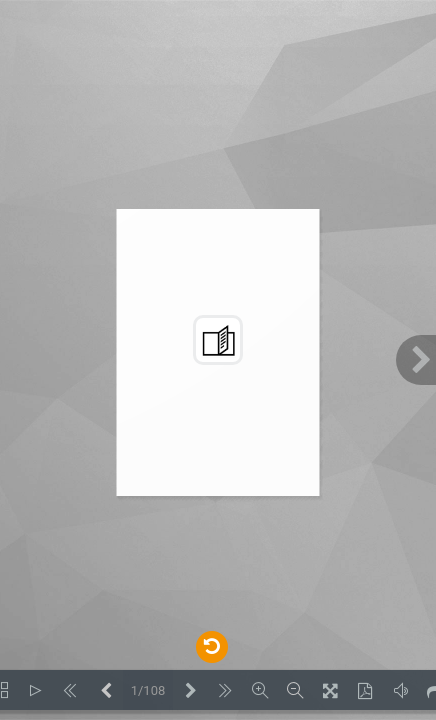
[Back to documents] (211, 645)
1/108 (148, 690)
